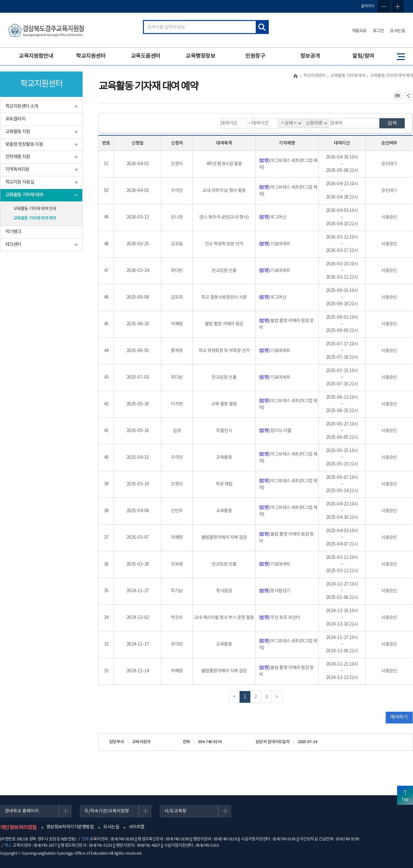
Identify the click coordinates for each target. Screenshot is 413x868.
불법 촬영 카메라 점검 (224, 324)
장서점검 (224, 591)
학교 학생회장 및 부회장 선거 (224, 351)
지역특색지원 (17, 170)
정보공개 (310, 56)
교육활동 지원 (18, 132)
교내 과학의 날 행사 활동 (224, 191)
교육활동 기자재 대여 (24, 195)
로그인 (379, 31)
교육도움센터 (146, 56)
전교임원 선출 (224, 271)
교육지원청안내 (36, 56)
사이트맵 (137, 827)
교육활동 (224, 458)
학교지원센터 (91, 56)
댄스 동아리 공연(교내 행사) (224, 217)
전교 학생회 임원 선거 (224, 244)
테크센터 (13, 244)
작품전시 (224, 431)
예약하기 (399, 717)
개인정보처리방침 (18, 828)
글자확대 (397, 6)
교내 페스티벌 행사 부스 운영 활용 (224, 618)
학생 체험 (224, 484)
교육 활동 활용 (224, 404)
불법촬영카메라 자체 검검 (224, 538)
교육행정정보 (200, 56)
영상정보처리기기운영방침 (70, 827)
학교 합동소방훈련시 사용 (224, 297)
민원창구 (255, 56)
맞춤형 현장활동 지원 (24, 144)
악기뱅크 (13, 232)
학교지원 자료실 (20, 182)
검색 (392, 123)
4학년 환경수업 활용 (224, 164)
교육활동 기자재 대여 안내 (35, 209)
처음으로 (359, 31)
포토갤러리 (15, 119)
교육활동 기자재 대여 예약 (35, 218)
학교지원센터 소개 (22, 106)
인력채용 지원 (18, 157)
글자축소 (384, 6)
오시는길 (397, 31)
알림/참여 (363, 56)
